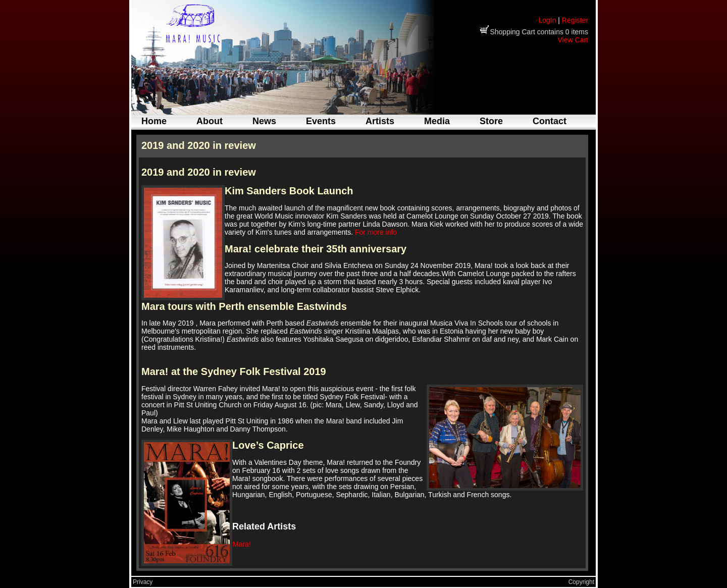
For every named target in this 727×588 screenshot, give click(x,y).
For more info (376, 232)
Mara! (242, 544)
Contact (550, 121)
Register (575, 20)
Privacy (143, 582)
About (210, 121)
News (264, 121)
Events (321, 121)
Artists (380, 121)
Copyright (581, 582)
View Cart (573, 40)
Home (154, 121)
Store (491, 121)
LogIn (547, 20)
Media (437, 121)
